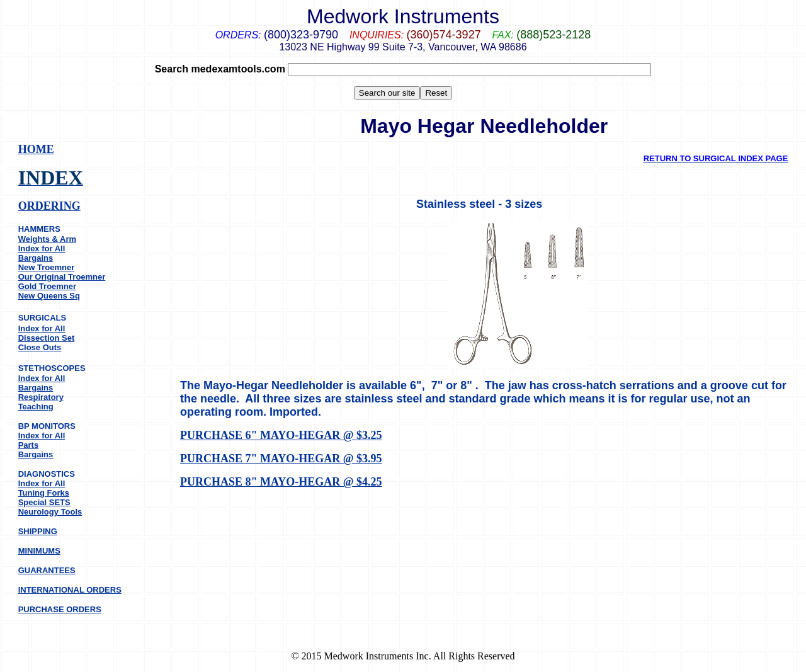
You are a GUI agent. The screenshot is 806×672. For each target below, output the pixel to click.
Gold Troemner (47, 286)
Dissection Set (47, 338)
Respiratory (41, 397)
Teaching (36, 407)
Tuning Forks (44, 493)
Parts (29, 445)
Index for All (42, 248)
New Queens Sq (49, 296)
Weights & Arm (47, 239)
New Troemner (47, 267)
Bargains (36, 258)
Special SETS (44, 502)
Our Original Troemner (62, 277)
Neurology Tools (50, 512)
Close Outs (40, 347)
